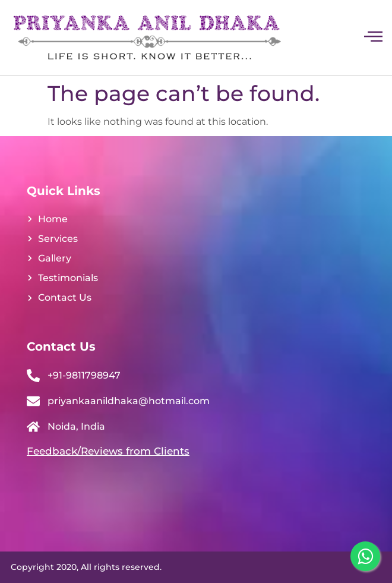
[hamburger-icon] (373, 38)
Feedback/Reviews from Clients (108, 451)
